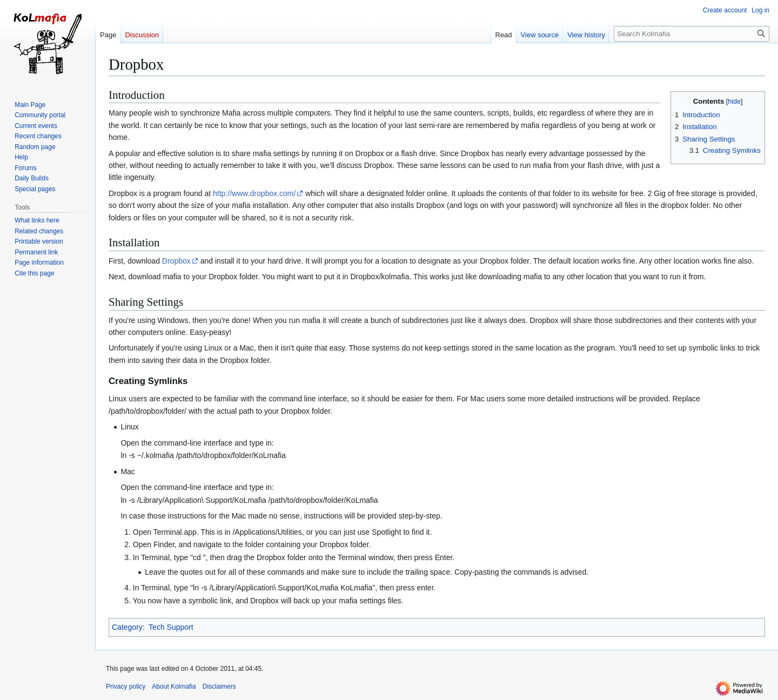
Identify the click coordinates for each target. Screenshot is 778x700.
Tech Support (171, 627)
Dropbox (176, 261)
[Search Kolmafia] (692, 34)
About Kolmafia (174, 686)
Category (127, 627)
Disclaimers (219, 686)
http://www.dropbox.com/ (254, 193)
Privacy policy (126, 686)
